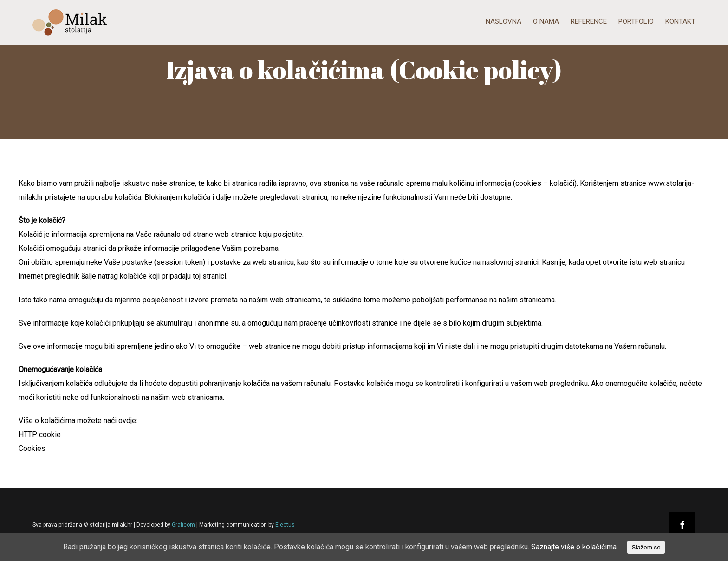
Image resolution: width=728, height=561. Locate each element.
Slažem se (646, 547)
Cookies (32, 448)
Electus (285, 525)
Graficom (183, 525)
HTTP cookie (40, 434)
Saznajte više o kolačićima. (575, 547)
